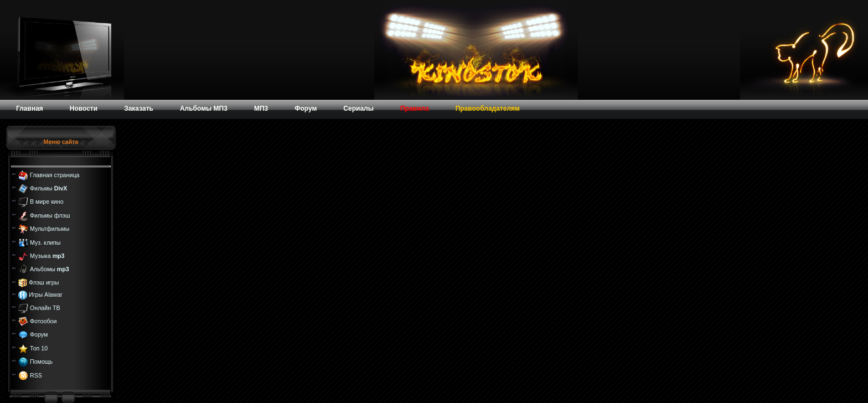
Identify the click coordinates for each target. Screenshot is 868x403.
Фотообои (43, 321)
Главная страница (55, 174)
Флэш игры (44, 282)
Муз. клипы (45, 242)
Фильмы (48, 188)
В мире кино (47, 201)
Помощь (41, 361)
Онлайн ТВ (45, 307)
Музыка (47, 256)
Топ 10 (39, 348)
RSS (36, 375)
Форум (39, 334)
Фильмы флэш (50, 215)
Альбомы (50, 269)
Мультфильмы (50, 229)
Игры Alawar (46, 294)
